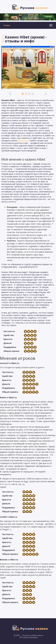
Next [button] (46, 94)
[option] (28, 68)
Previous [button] (10, 94)
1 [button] (23, 94)
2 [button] (26, 94)
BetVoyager (23, 141)
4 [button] (33, 94)
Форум (7, 25)
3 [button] (29, 94)
